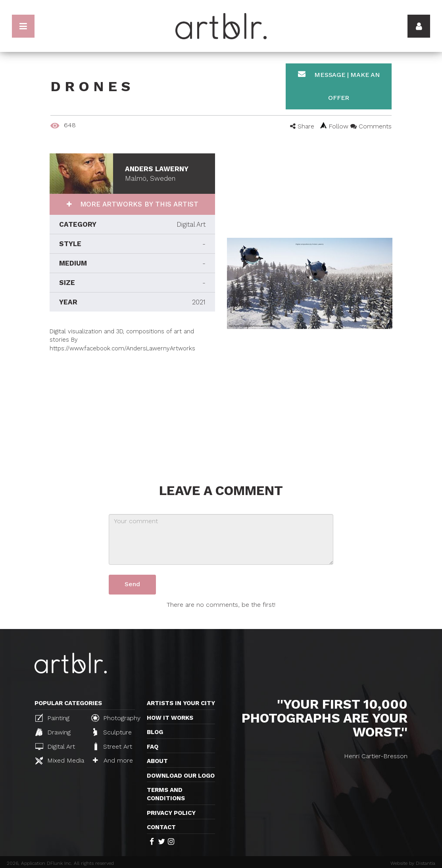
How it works (170, 718)
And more (113, 760)
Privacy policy (171, 813)
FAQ (153, 747)
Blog (155, 732)
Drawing (53, 732)
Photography (116, 718)
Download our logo (181, 776)
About (157, 761)
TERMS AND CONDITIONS (166, 794)
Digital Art (55, 747)
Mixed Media (60, 761)
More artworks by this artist (138, 204)
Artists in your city (181, 703)
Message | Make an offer (339, 86)
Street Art (112, 746)
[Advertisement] (132, 408)
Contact (161, 827)
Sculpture (112, 732)
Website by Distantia (413, 863)
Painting (52, 718)
